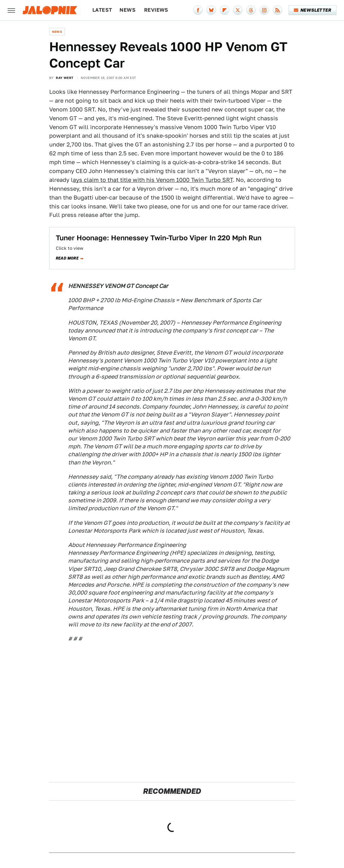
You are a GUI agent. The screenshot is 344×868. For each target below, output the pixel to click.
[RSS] (277, 10)
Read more (67, 258)
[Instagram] (264, 10)
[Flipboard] (224, 10)
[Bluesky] (211, 10)
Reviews (156, 10)
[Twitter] (238, 10)
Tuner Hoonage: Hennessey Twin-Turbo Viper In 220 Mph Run (159, 238)
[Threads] (251, 10)
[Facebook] (198, 10)
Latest (102, 10)
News (128, 10)
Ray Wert (64, 78)
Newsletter (313, 10)
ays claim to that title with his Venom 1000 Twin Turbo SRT (153, 180)
